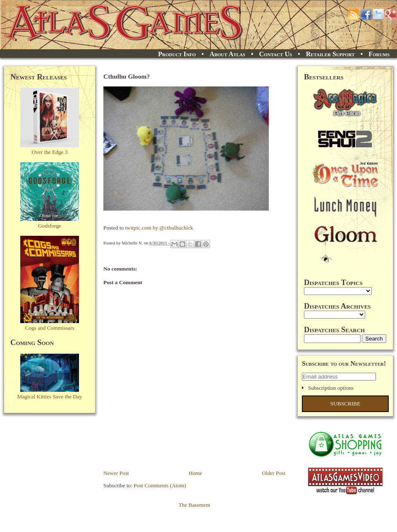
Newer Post (116, 473)
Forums (379, 54)
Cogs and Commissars (49, 328)
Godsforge (50, 226)
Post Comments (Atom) (160, 485)
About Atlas (227, 54)
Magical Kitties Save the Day (50, 397)
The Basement (195, 505)
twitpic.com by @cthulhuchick (159, 228)
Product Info (177, 54)
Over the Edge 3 (50, 152)
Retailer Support (330, 54)
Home (195, 473)
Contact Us (276, 54)
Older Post (274, 473)
